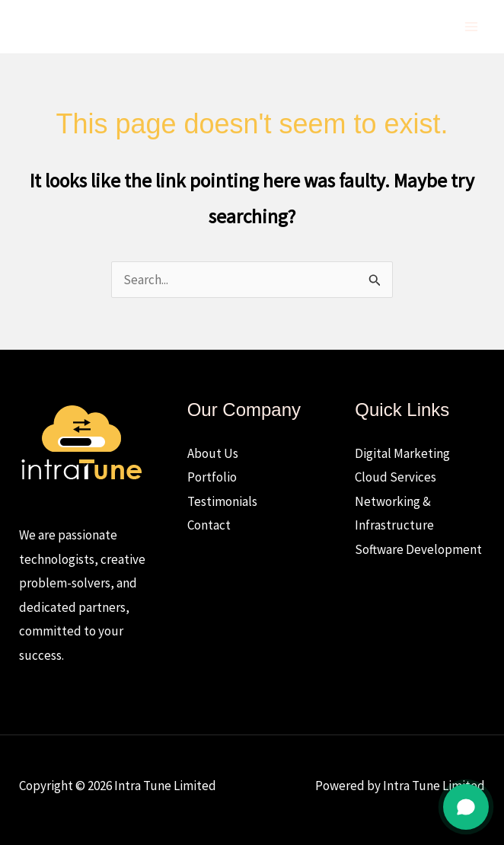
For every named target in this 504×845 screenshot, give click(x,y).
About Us (213, 453)
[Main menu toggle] (472, 27)
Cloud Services (396, 477)
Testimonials (222, 501)
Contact (209, 525)
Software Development (418, 549)
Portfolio (212, 477)
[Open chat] (466, 807)
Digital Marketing (402, 453)
